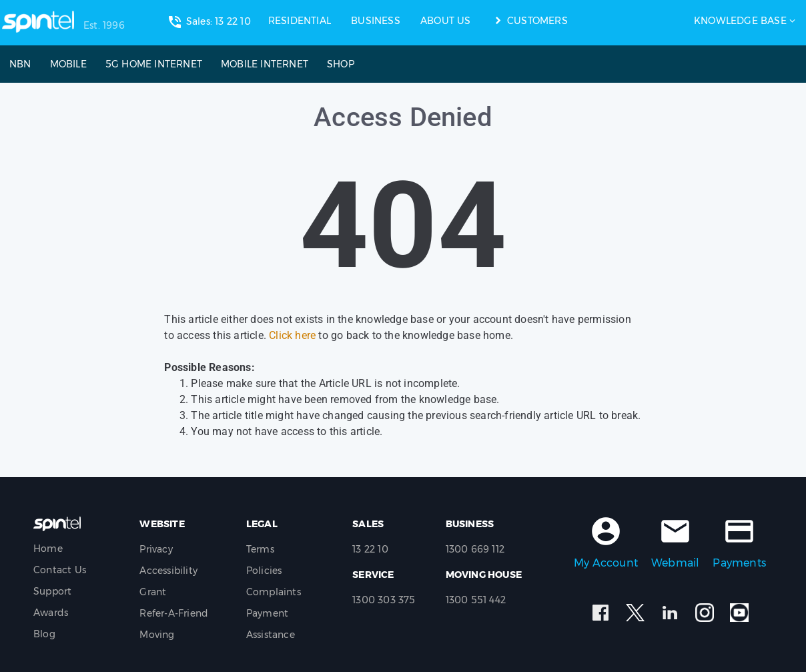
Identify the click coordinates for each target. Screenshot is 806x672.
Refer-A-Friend (174, 613)
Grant (153, 592)
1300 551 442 (476, 600)
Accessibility (168, 571)
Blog (44, 634)
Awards (51, 613)
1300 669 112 (475, 549)
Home (48, 549)
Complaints (274, 592)
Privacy (156, 549)
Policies (264, 571)
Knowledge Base (740, 21)
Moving (157, 635)
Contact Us (60, 570)
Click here (292, 335)
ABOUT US (446, 21)
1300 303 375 (384, 600)
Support (52, 591)
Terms (260, 549)
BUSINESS (376, 21)
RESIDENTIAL (300, 21)
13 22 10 (370, 549)
